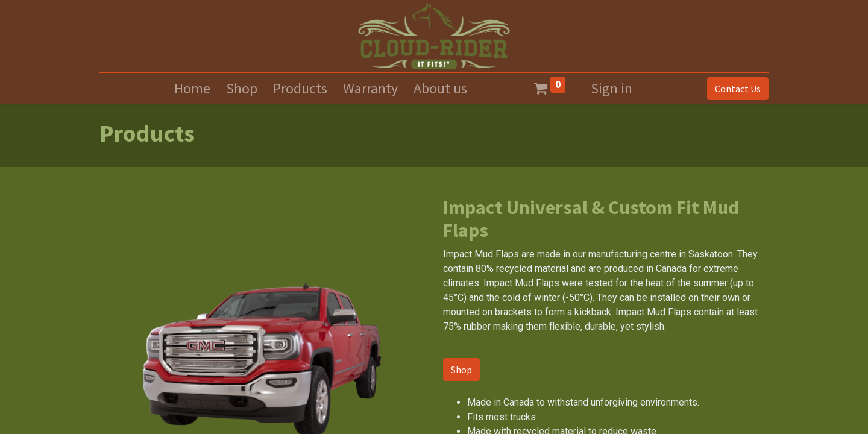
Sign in (612, 88)
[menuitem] (192, 89)
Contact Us (738, 89)
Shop (461, 370)
